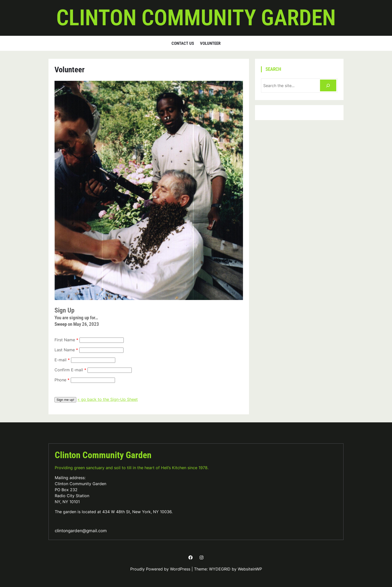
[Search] (328, 85)
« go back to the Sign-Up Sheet (108, 399)
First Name (65, 340)
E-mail (60, 360)
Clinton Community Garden (196, 18)
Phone (60, 380)
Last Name (65, 350)
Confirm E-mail (69, 370)
